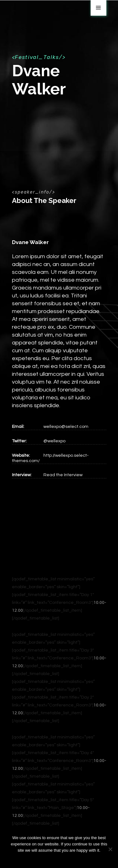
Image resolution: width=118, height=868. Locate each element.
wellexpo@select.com (66, 427)
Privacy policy (63, 858)
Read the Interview (63, 475)
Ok (45, 858)
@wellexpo (54, 441)
